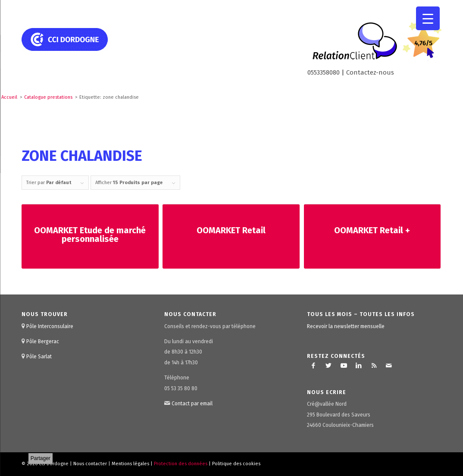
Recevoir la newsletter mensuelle (346, 326)
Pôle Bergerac (43, 341)
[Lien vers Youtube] (344, 366)
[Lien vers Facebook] (313, 366)
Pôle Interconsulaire (50, 326)
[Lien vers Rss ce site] (374, 366)
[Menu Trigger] (428, 18)
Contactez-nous (370, 72)
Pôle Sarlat (39, 357)
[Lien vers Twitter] (328, 366)
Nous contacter (90, 464)
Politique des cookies (236, 464)
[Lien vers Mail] (389, 366)
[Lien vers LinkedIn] (359, 366)
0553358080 (324, 72)
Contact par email (192, 404)
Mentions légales (130, 464)
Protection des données (181, 464)
